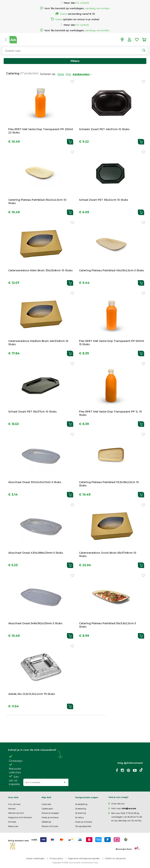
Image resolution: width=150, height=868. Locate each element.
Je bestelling (81, 804)
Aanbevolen (82, 74)
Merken (12, 809)
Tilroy (96, 863)
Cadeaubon (47, 809)
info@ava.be (129, 808)
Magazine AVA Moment (20, 817)
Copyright (57, 863)
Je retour (80, 817)
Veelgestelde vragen (87, 798)
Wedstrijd (46, 822)
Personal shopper (50, 813)
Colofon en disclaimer (115, 858)
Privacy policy (56, 858)
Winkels (12, 822)
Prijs (68, 74)
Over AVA (13, 798)
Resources (13, 826)
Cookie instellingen (35, 858)
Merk (61, 74)
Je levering (81, 813)
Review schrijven (50, 826)
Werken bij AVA (16, 813)
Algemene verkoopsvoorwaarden (84, 858)
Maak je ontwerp (50, 817)
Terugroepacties (83, 826)
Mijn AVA (46, 798)
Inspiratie (46, 804)
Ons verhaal (14, 804)
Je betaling (81, 809)
